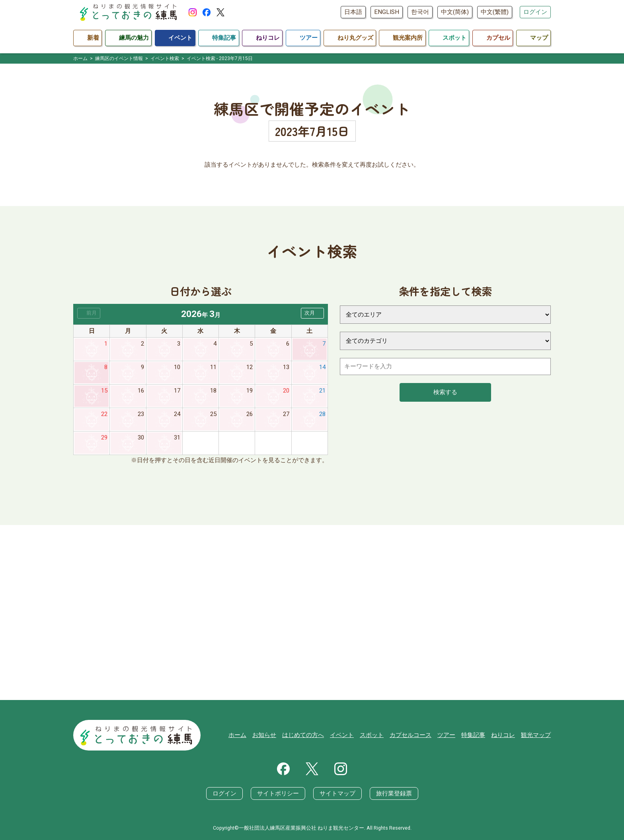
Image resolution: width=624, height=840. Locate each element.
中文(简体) (455, 12)
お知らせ (264, 735)
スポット (372, 735)
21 (322, 391)
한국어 (420, 12)
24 (177, 414)
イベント (342, 735)
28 (322, 414)
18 (213, 391)
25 (213, 414)
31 (177, 437)
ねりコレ (503, 735)
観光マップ (536, 735)
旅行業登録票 (394, 793)
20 (286, 391)
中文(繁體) (495, 12)
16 (141, 391)
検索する (445, 392)
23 (141, 414)
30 (141, 437)
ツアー (446, 735)
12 (250, 367)
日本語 (353, 12)
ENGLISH (387, 12)
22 (104, 414)
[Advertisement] (312, 612)
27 (286, 414)
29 (104, 437)
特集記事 (473, 735)
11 (213, 367)
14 (322, 367)
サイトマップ (337, 793)
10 (177, 367)
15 (104, 391)
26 (250, 414)
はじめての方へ (303, 735)
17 (177, 391)
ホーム (237, 735)
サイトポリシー (278, 793)
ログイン (535, 12)
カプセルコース (410, 735)
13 (286, 367)
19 (250, 391)
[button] (312, 313)
